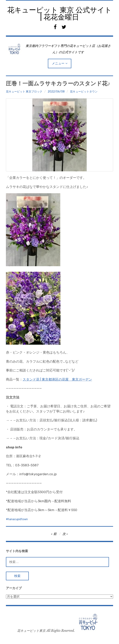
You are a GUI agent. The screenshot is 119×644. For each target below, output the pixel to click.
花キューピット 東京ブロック (24, 92)
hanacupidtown (18, 519)
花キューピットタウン (84, 92)
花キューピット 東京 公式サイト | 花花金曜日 (59, 14)
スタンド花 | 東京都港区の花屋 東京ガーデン (57, 379)
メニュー (58, 63)
